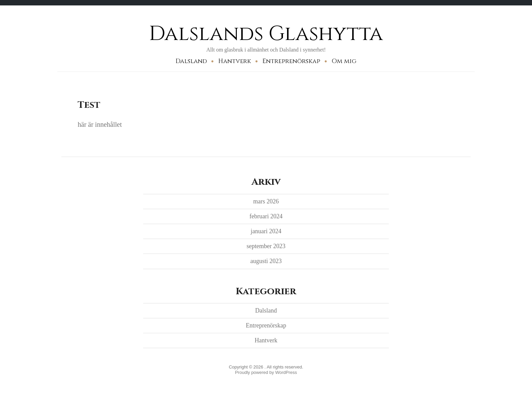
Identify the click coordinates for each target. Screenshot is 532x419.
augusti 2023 (266, 261)
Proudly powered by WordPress (266, 372)
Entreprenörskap (291, 61)
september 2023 (266, 246)
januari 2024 (266, 231)
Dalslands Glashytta (266, 34)
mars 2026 (266, 201)
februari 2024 (266, 216)
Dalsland (191, 61)
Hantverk (235, 61)
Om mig (344, 61)
